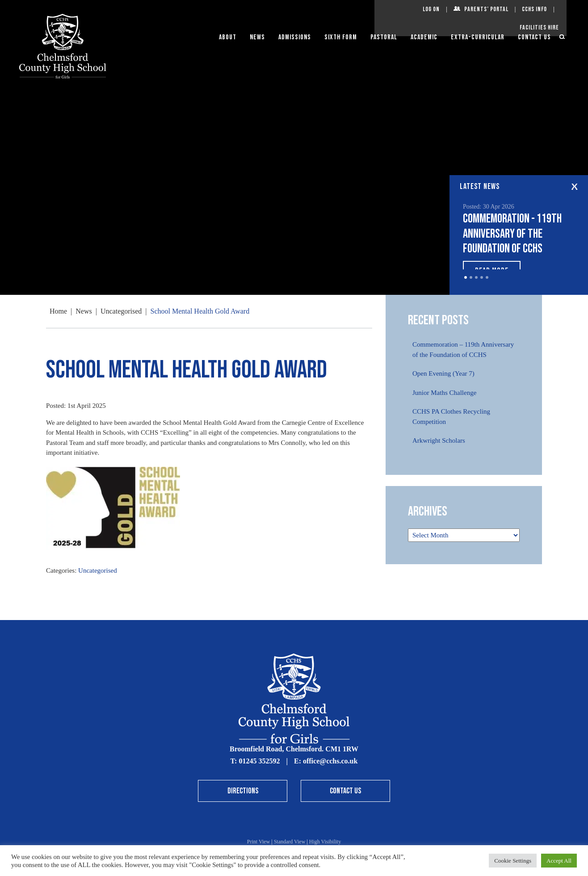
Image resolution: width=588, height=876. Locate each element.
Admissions (295, 37)
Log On (431, 9)
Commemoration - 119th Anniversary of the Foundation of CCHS (512, 234)
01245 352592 (259, 761)
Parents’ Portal (486, 9)
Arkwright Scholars (439, 440)
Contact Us (534, 37)
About (228, 37)
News (257, 37)
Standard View (290, 842)
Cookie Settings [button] (513, 861)
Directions (243, 791)
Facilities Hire (539, 27)
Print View (258, 842)
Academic (424, 37)
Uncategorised (98, 570)
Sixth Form (341, 37)
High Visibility (325, 842)
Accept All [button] (559, 861)
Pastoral (384, 37)
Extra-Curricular (478, 37)
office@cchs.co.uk (330, 761)
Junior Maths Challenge (444, 393)
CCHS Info (534, 9)
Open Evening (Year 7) (443, 373)
